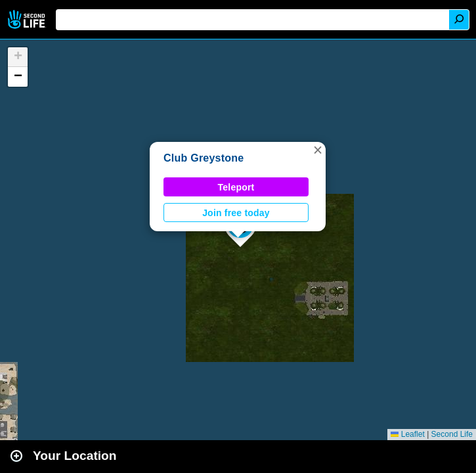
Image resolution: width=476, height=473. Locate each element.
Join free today (236, 213)
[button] (318, 150)
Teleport (236, 187)
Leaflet (407, 434)
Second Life (28, 19)
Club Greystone (204, 158)
